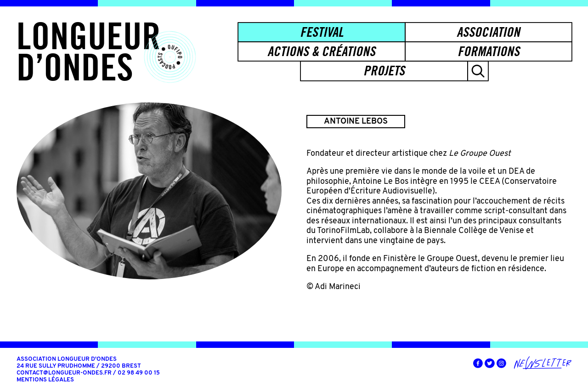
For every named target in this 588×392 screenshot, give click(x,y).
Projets (384, 71)
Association (488, 32)
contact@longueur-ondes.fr (64, 373)
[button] (478, 71)
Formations (489, 51)
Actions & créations (321, 51)
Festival (322, 32)
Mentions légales (45, 380)
